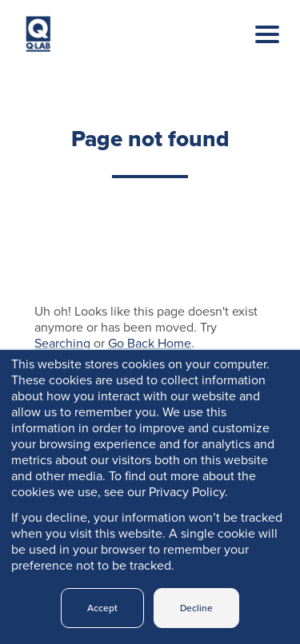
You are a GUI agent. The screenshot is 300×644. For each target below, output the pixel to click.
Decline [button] (196, 608)
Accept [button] (102, 608)
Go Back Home (150, 343)
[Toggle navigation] (255, 50)
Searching (62, 343)
